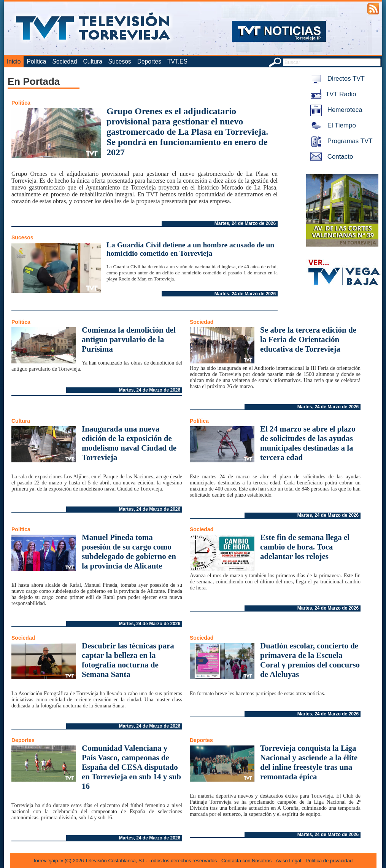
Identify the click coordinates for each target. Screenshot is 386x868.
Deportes (149, 61)
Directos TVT (336, 79)
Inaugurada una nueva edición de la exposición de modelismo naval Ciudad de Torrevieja (129, 443)
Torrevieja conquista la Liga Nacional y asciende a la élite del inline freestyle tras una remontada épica (309, 762)
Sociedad (65, 61)
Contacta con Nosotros (246, 861)
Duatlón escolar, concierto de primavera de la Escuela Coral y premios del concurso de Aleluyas (310, 660)
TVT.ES (177, 61)
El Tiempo (332, 125)
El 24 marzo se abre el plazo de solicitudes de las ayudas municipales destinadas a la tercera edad (308, 443)
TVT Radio (332, 94)
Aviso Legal (288, 861)
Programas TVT (340, 141)
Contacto (330, 157)
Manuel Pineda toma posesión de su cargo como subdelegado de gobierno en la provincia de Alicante (129, 552)
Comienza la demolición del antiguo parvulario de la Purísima (129, 339)
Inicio (14, 61)
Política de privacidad (329, 861)
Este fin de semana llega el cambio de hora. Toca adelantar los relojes (305, 547)
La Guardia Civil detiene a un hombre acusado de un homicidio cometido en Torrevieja (190, 249)
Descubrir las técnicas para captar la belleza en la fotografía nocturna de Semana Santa (128, 660)
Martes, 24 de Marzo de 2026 (245, 223)
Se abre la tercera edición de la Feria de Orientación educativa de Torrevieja (308, 339)
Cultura (93, 61)
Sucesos (120, 61)
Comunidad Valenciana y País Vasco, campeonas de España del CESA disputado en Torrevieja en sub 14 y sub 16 (131, 767)
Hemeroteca (335, 110)
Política (36, 61)
